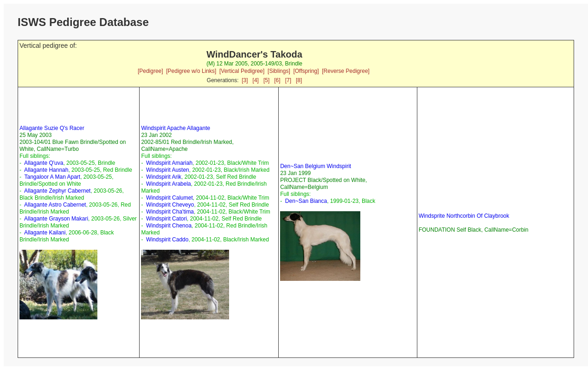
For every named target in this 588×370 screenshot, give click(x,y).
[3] (245, 80)
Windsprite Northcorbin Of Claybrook (464, 216)
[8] (299, 80)
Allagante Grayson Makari (56, 219)
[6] (277, 80)
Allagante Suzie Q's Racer (52, 128)
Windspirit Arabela (169, 184)
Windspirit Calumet (169, 198)
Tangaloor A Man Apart (52, 177)
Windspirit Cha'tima (170, 212)
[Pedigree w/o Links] (191, 71)
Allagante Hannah (46, 170)
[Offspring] (306, 71)
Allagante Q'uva (44, 163)
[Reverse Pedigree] (346, 71)
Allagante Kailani (45, 233)
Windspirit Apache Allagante (176, 128)
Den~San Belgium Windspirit (316, 166)
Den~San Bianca (306, 201)
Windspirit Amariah (169, 163)
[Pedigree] (150, 71)
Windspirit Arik (164, 177)
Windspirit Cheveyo (170, 205)
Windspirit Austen (168, 170)
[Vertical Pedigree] (242, 71)
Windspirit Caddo (167, 240)
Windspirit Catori (166, 219)
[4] (256, 80)
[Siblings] (279, 71)
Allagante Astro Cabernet (55, 205)
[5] (266, 80)
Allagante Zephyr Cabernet (57, 191)
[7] (288, 80)
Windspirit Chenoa (169, 226)
